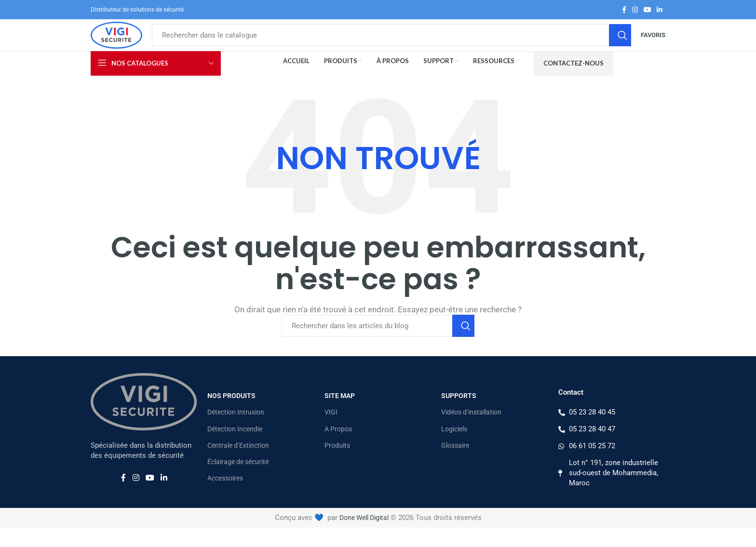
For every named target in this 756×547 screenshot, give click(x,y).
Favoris (653, 45)
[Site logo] (134, 45)
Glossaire (455, 465)
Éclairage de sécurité (238, 481)
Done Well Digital (364, 537)
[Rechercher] (409, 45)
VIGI (331, 432)
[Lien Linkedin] (660, 10)
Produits (337, 465)
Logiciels (454, 448)
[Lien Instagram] (635, 10)
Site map (340, 415)
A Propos (338, 448)
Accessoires (225, 497)
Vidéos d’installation (471, 432)
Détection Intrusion (236, 432)
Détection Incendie (235, 448)
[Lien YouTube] (648, 10)
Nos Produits (231, 415)
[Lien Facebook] (624, 10)
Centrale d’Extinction (238, 465)
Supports (459, 415)
